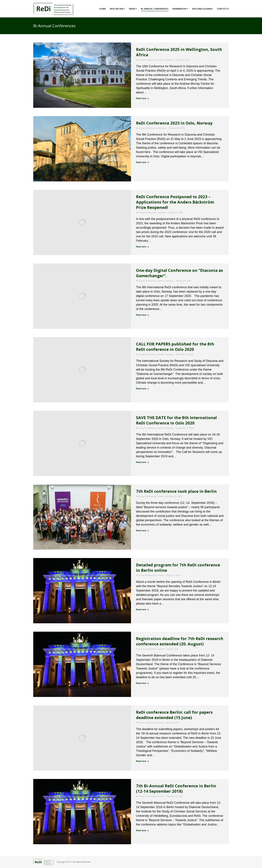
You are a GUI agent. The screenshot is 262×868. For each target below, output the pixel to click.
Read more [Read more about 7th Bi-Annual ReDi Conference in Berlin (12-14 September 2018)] (142, 831)
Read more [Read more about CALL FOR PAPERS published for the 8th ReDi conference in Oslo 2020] (142, 389)
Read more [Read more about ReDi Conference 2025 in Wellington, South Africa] (142, 98)
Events (161, 60)
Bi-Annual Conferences (146, 60)
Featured (169, 60)
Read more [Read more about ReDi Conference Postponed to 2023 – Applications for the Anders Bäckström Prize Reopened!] (142, 247)
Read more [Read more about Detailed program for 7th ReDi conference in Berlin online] (142, 610)
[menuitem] (103, 9)
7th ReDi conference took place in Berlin (176, 491)
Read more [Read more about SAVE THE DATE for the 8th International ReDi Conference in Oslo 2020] (142, 462)
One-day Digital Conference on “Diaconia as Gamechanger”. (179, 273)
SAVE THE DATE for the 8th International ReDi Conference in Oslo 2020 (176, 420)
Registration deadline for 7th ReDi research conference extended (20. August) (180, 641)
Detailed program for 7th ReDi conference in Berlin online (178, 567)
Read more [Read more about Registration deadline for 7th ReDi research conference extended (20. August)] (142, 683)
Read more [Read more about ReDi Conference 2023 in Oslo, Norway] (142, 162)
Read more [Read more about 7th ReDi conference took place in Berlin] (142, 531)
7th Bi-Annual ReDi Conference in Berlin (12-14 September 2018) (176, 788)
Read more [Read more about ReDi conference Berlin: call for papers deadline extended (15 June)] (142, 761)
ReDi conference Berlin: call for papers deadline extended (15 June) (174, 715)
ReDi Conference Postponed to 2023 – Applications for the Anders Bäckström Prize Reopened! (175, 202)
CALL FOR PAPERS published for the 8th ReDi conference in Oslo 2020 (175, 347)
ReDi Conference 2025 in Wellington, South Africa (179, 52)
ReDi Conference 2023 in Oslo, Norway (174, 123)
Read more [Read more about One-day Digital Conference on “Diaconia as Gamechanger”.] (142, 315)
